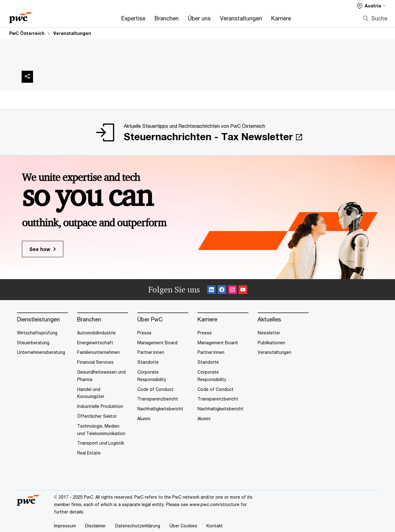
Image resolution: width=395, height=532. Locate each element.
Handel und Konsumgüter (91, 393)
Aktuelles (269, 319)
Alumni (144, 419)
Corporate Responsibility (152, 376)
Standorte (148, 362)
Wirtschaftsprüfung (37, 333)
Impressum (65, 526)
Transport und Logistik (101, 443)
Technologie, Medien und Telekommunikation (101, 430)
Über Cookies (183, 526)
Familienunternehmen (98, 352)
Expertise (133, 18)
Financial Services (95, 362)
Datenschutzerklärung (138, 526)
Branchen (167, 18)
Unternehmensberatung (41, 352)
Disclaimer (96, 526)
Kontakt (215, 526)
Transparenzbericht (158, 399)
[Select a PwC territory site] (371, 6)
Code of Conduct (155, 389)
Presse (144, 333)
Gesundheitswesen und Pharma (101, 376)
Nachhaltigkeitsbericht (160, 409)
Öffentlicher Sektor (97, 416)
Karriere (281, 18)
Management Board (157, 343)
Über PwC (150, 319)
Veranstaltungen (241, 18)
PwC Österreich (27, 33)
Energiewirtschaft (95, 343)
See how (40, 249)
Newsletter (269, 333)
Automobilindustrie (96, 333)
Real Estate (89, 453)
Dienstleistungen (38, 319)
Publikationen (271, 343)
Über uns (199, 18)
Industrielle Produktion (100, 406)
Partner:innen (151, 352)
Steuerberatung (33, 343)
